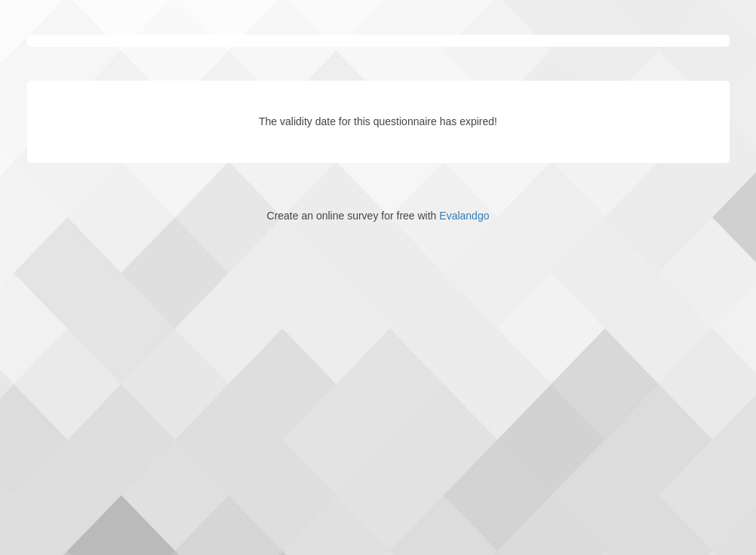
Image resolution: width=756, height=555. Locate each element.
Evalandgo (464, 216)
